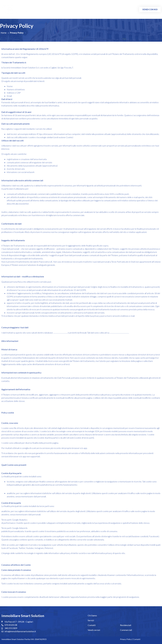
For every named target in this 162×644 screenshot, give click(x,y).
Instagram (39, 548)
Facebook (153, 536)
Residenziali (101, 9)
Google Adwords (20, 528)
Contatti (131, 9)
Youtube (30, 548)
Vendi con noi (94, 630)
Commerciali (117, 9)
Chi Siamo (86, 9)
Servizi (91, 620)
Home (4, 33)
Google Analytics (20, 520)
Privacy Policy (126, 639)
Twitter (22, 548)
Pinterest (49, 548)
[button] (150, 9)
